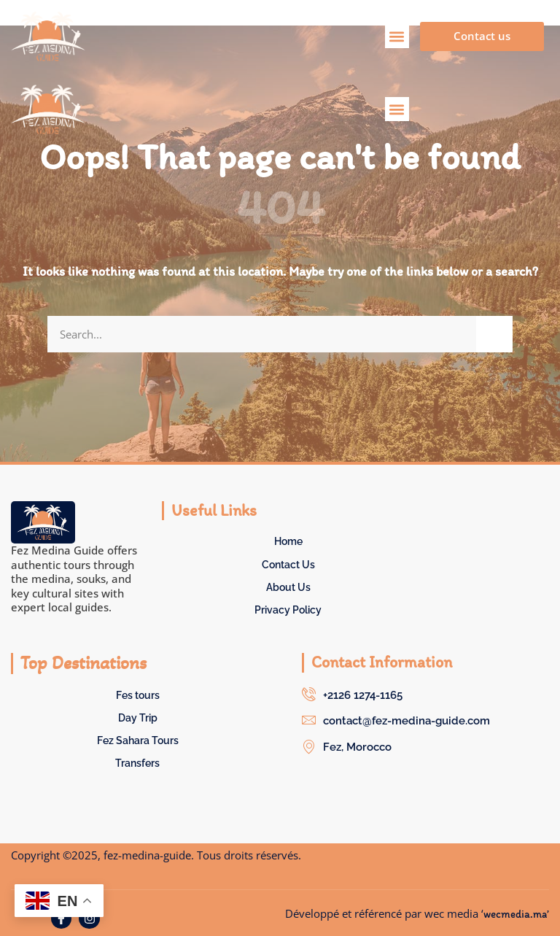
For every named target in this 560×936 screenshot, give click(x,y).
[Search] (494, 334)
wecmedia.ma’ (516, 914)
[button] (397, 36)
